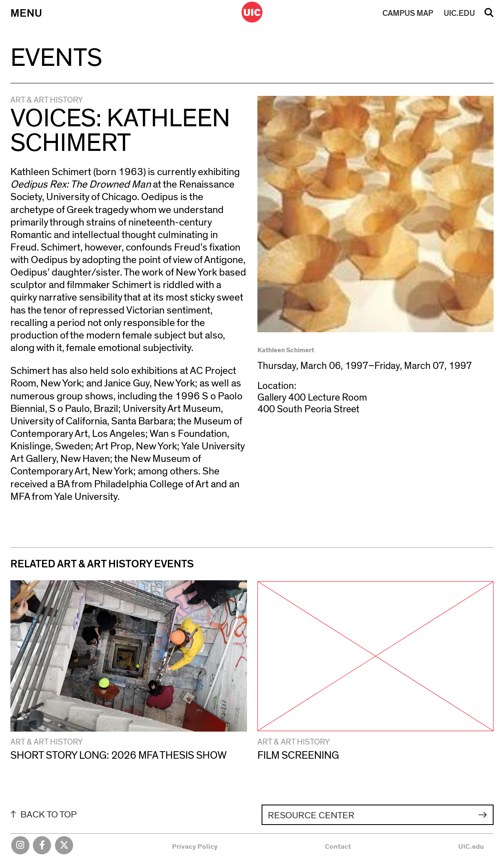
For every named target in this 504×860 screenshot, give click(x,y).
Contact (338, 847)
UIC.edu (471, 847)
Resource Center (311, 815)
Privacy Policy (195, 847)
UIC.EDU (459, 13)
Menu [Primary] (26, 13)
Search (489, 15)
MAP (408, 13)
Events (56, 58)
